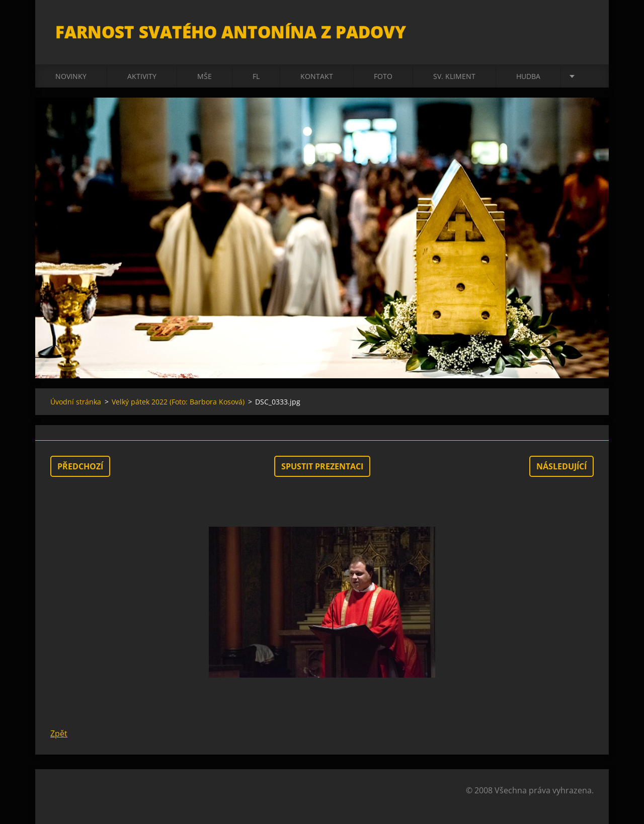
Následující (561, 466)
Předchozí (80, 466)
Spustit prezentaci (322, 466)
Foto (383, 76)
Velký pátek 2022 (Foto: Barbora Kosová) (178, 402)
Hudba (528, 76)
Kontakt (317, 76)
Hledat (583, 29)
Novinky (71, 76)
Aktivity (142, 76)
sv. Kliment (454, 76)
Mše (205, 76)
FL (256, 76)
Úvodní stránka (76, 402)
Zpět (59, 733)
